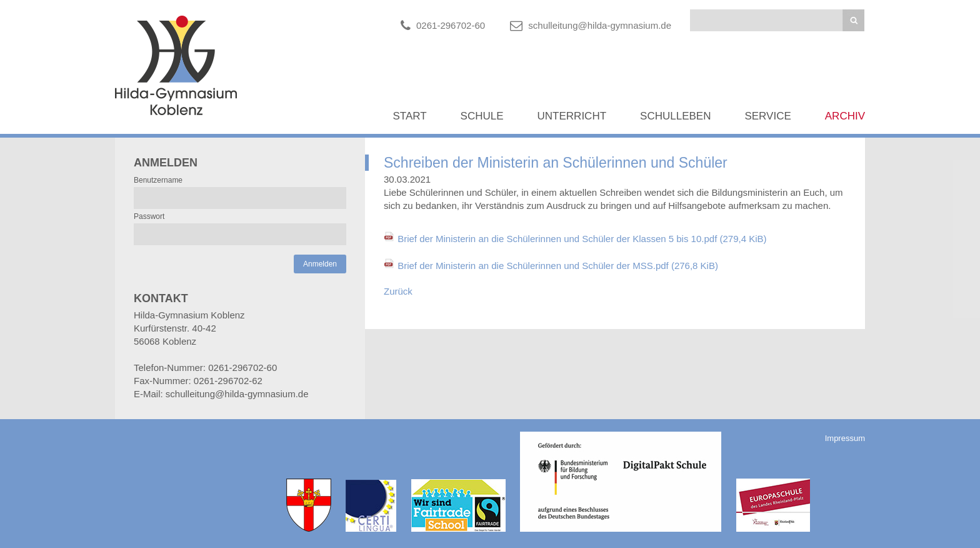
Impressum (845, 438)
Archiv (845, 116)
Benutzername (158, 180)
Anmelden (320, 264)
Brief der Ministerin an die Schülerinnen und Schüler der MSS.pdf (558, 266)
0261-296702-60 (451, 25)
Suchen (853, 20)
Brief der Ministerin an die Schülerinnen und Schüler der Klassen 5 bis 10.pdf (582, 239)
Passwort (149, 216)
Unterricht (572, 116)
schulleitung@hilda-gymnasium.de (600, 25)
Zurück (398, 291)
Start (409, 116)
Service (767, 116)
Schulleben (675, 116)
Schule (482, 116)
